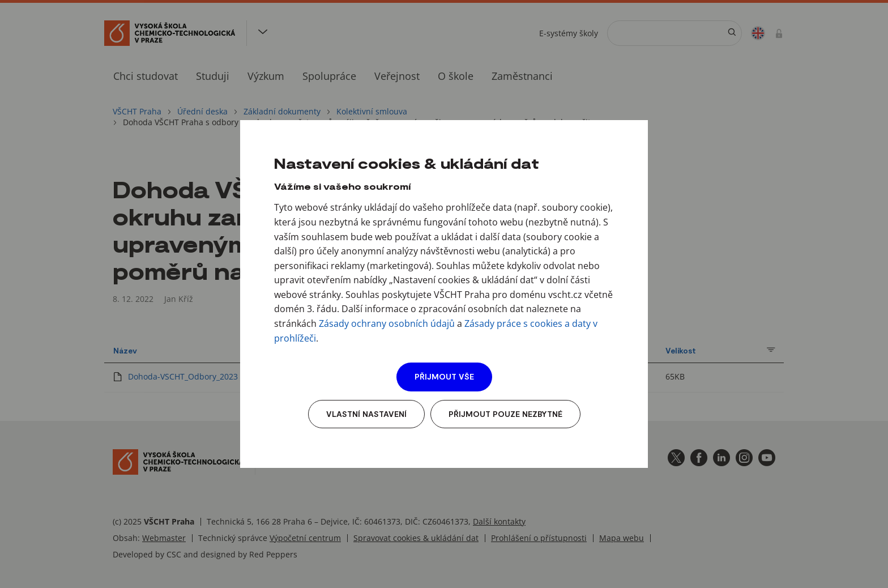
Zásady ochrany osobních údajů (387, 323)
